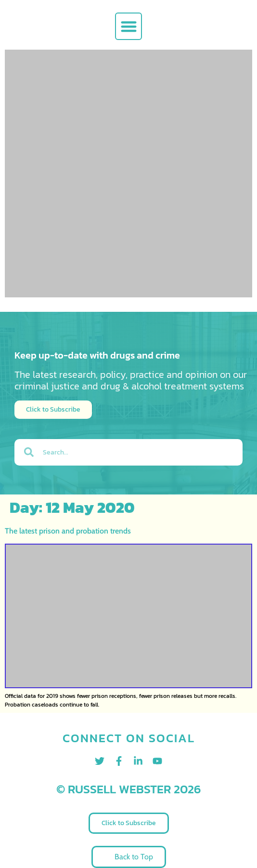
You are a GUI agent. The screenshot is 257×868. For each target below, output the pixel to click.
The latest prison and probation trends (68, 531)
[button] (129, 26)
